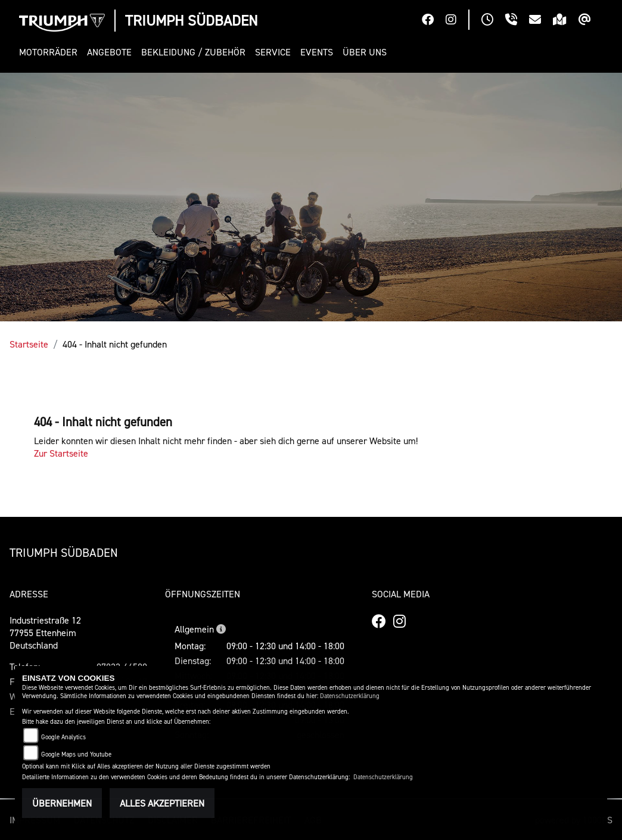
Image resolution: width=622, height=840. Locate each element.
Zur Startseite (61, 453)
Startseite (29, 344)
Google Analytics (63, 737)
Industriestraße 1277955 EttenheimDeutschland (45, 633)
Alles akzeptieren (162, 803)
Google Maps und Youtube (76, 754)
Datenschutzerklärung (350, 696)
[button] (51, 52)
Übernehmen (62, 803)
